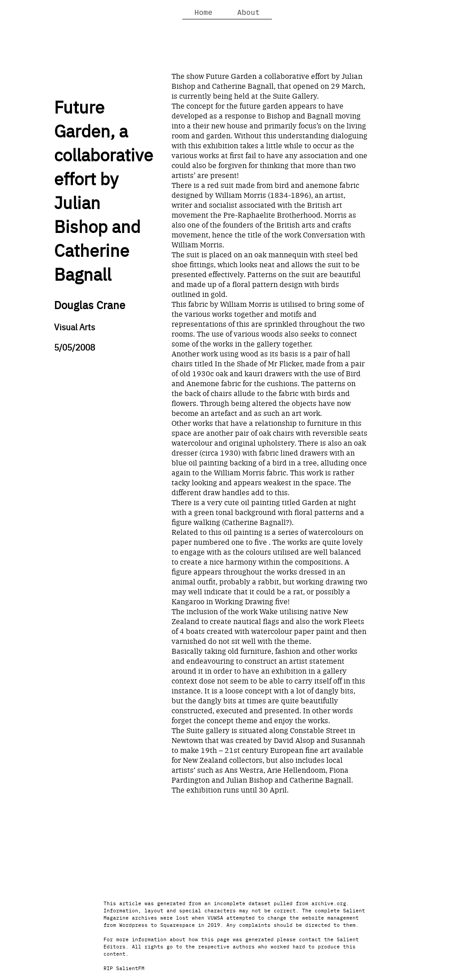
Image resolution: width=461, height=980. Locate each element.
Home (203, 12)
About (249, 12)
